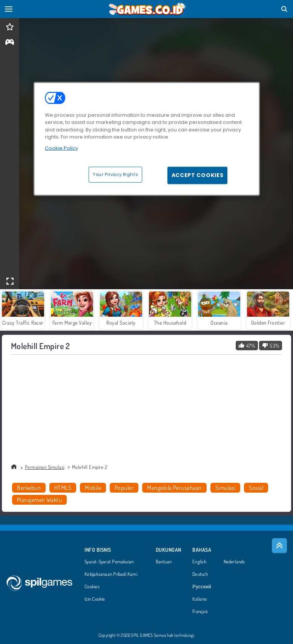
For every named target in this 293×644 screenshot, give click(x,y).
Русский (202, 587)
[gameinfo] (10, 43)
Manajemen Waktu (39, 500)
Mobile (93, 488)
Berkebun (29, 488)
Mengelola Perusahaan (174, 488)
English (199, 562)
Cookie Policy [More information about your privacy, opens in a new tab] (61, 148)
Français (200, 612)
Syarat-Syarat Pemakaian (109, 562)
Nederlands (234, 562)
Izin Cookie (95, 599)
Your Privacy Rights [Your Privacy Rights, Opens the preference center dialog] (115, 174)
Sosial (256, 488)
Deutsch (200, 574)
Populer (124, 488)
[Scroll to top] (279, 546)
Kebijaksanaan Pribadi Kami (111, 574)
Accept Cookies (198, 175)
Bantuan (164, 562)
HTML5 (63, 488)
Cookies (92, 587)
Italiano (199, 599)
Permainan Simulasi (45, 467)
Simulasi (226, 488)
